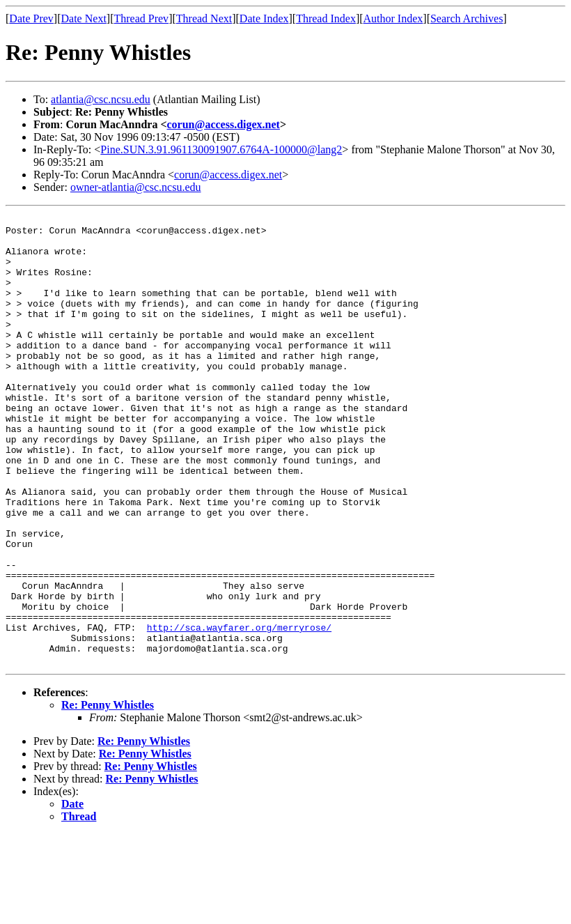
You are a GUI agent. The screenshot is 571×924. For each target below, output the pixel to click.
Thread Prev (141, 18)
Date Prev (31, 18)
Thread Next (204, 18)
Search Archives (467, 18)
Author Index (393, 18)
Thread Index (326, 18)
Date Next (84, 18)
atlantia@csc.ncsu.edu (101, 99)
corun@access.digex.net (224, 124)
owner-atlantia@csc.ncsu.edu (136, 187)
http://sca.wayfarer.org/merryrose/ (239, 711)
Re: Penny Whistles (108, 795)
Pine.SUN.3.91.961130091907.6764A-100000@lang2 (221, 149)
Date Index (264, 18)
